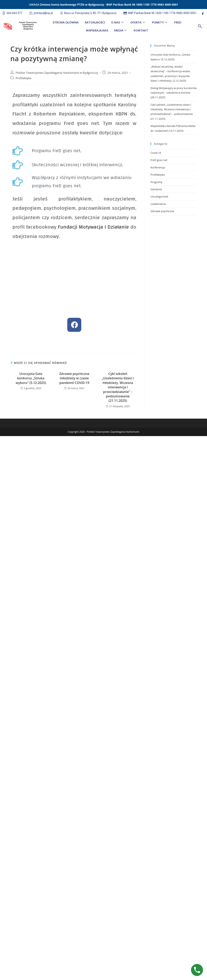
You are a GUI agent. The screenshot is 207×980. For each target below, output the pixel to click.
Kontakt (141, 30)
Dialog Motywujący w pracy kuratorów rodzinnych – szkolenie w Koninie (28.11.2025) (174, 93)
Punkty (160, 22)
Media (121, 30)
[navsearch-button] (200, 26)
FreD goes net (159, 160)
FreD (178, 22)
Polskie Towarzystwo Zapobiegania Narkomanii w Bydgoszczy (57, 73)
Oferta (138, 22)
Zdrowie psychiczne (162, 211)
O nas (118, 22)
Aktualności (95, 22)
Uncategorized (159, 196)
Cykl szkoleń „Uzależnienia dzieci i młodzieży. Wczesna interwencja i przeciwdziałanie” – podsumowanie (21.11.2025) (118, 387)
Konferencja (158, 167)
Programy (156, 182)
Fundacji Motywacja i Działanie (93, 227)
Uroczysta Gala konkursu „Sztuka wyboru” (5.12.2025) (31, 378)
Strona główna (66, 22)
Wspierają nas (97, 30)
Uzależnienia (158, 204)
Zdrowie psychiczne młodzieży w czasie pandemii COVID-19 (74, 378)
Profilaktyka (24, 78)
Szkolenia (156, 189)
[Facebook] (203, 14)
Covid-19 (156, 153)
